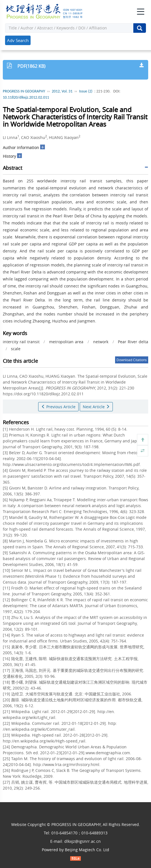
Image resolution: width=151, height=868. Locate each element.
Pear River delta (133, 342)
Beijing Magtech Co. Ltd (87, 850)
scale (16, 349)
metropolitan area (66, 342)
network (101, 342)
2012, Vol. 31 (62, 91)
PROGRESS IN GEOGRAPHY (24, 91)
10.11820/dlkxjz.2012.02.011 (26, 97)
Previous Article (58, 407)
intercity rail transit (21, 342)
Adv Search (18, 40)
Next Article (96, 407)
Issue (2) (86, 91)
